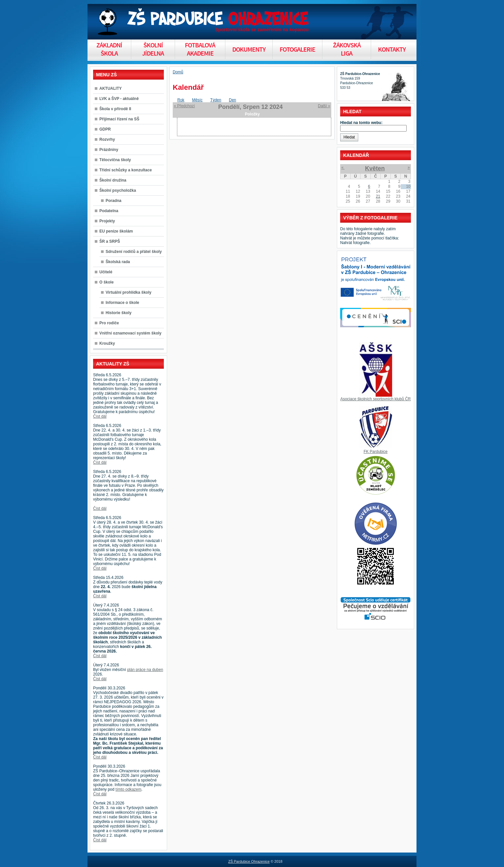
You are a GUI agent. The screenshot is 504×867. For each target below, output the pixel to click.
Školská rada (118, 262)
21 (378, 196)
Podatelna (109, 211)
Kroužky (107, 343)
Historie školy (119, 313)
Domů (178, 72)
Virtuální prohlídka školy (128, 292)
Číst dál (100, 416)
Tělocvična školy (115, 160)
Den (233, 100)
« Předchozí (184, 106)
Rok (181, 100)
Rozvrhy (107, 139)
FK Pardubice (376, 452)
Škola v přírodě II (115, 109)
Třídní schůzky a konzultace (126, 170)
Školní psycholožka (118, 190)
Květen (375, 168)
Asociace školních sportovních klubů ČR (375, 399)
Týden (216, 100)
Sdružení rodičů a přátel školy (134, 252)
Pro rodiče (109, 323)
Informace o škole (122, 303)
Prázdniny (109, 150)
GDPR (105, 129)
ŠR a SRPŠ (110, 241)
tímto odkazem (128, 789)
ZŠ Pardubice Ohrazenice (249, 861)
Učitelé (106, 272)
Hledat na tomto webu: (361, 123)
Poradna (113, 201)
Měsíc (197, 100)
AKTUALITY (111, 88)
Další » (324, 106)
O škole (106, 282)
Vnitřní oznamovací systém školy (130, 333)
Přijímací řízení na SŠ (119, 119)
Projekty (107, 221)
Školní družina (113, 180)
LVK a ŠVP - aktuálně (119, 99)
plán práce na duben (145, 670)
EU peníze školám (116, 231)
